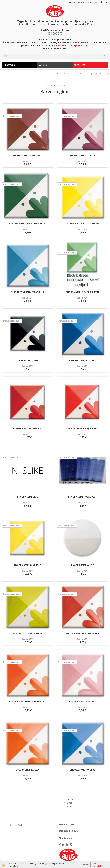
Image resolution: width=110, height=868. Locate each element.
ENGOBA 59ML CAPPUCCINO (28, 155)
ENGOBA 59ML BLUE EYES (82, 360)
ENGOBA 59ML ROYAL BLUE (82, 497)
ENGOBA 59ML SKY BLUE (83, 770)
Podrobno (9, 65)
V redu (85, 865)
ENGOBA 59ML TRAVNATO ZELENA (27, 224)
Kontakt (70, 806)
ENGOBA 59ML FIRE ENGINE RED (82, 633)
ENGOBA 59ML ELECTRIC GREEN (82, 292)
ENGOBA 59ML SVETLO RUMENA (82, 224)
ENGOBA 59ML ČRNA (28, 360)
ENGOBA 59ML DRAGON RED (27, 429)
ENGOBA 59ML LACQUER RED (83, 429)
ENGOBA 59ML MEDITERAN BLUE (27, 292)
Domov (58, 74)
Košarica (80, 65)
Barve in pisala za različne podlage (78, 74)
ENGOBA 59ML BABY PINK (82, 702)
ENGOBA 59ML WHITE (83, 565)
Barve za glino (102, 74)
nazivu (63, 85)
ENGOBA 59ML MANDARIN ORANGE (28, 702)
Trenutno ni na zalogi (12, 116)
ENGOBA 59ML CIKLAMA (82, 155)
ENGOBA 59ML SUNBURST (28, 565)
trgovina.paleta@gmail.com (73, 46)
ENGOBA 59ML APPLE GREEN (27, 633)
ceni (56, 85)
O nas (69, 803)
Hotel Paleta (18, 825)
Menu (43, 65)
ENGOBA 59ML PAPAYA (27, 770)
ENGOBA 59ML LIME (28, 497)
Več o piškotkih (97, 865)
